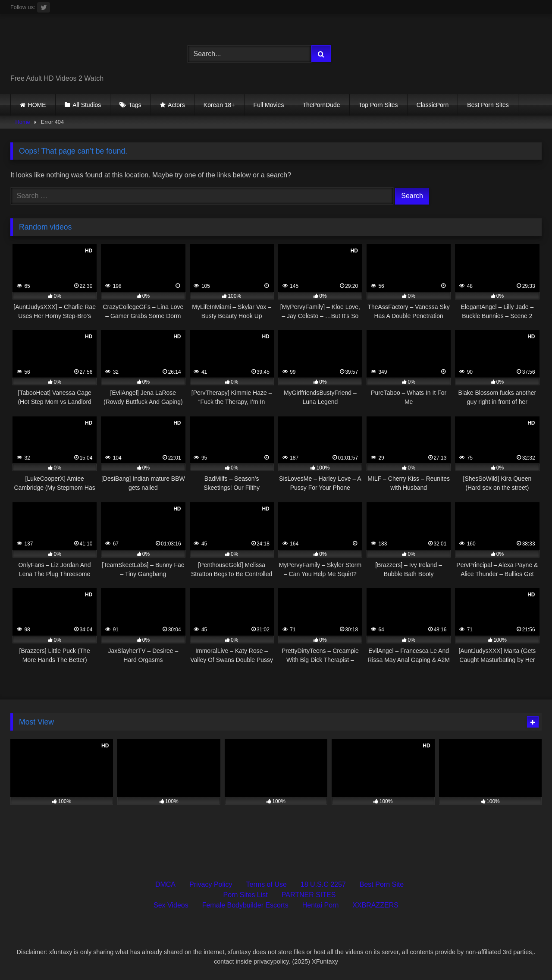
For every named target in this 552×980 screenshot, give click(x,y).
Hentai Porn (321, 905)
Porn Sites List (246, 895)
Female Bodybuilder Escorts (245, 905)
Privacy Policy (211, 884)
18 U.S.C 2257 (323, 884)
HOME (37, 105)
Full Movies (269, 105)
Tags (135, 105)
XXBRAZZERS (375, 905)
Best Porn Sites (488, 105)
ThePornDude (321, 105)
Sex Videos (171, 905)
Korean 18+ (219, 105)
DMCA (165, 884)
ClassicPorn (433, 105)
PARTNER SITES (309, 895)
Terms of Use (267, 884)
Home (23, 122)
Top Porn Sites (378, 105)
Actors (176, 105)
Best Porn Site (382, 884)
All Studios (87, 105)
